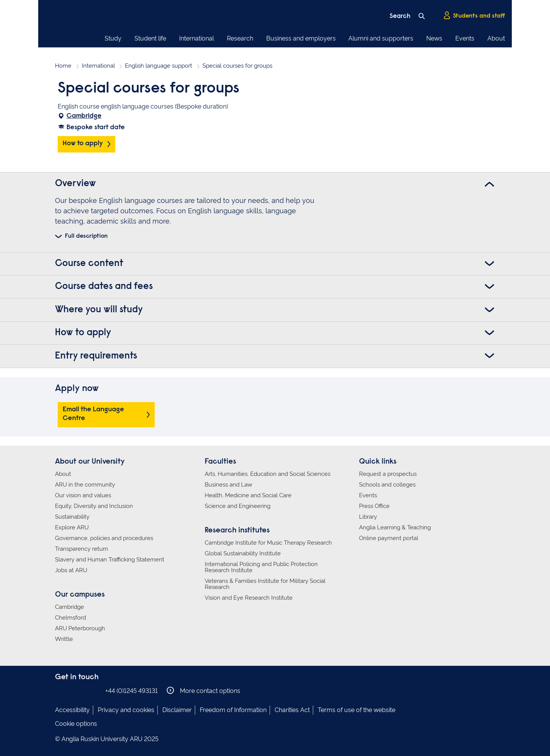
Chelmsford (70, 618)
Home (63, 66)
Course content (89, 264)
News (434, 38)
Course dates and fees (104, 287)
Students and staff (474, 16)
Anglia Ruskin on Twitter (83, 690)
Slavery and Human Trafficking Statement (110, 560)
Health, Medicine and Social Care (248, 495)
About (496, 38)
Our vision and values (83, 495)
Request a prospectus (388, 474)
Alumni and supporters (381, 38)
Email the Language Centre (93, 414)
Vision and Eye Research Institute (249, 598)
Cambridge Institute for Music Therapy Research (268, 543)
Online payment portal (389, 538)
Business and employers (301, 38)
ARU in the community (85, 485)
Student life (150, 38)
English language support (159, 66)
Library (368, 517)
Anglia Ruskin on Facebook (60, 690)
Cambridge (84, 116)
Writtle (64, 639)
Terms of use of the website (357, 710)
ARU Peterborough (80, 628)
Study (113, 38)
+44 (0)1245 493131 (132, 691)
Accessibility (72, 710)
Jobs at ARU (71, 570)
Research (240, 38)
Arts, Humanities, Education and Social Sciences (268, 474)
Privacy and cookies (126, 710)
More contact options (203, 690)
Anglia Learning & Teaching (395, 527)
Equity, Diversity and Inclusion (94, 506)
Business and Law (228, 485)
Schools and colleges (387, 485)
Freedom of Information (233, 710)
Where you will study (99, 310)
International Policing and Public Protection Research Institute (261, 567)
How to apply (83, 144)
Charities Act (292, 710)
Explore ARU (72, 527)
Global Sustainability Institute (243, 553)
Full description (86, 236)
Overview (75, 184)
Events (465, 38)
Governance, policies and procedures (104, 538)
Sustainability (72, 517)
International (197, 38)
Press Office (374, 506)
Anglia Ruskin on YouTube (94, 690)
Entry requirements (96, 356)
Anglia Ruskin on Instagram (71, 690)
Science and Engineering (238, 506)
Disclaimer (177, 710)
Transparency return (82, 549)
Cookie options (76, 724)
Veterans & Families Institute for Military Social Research (265, 584)
